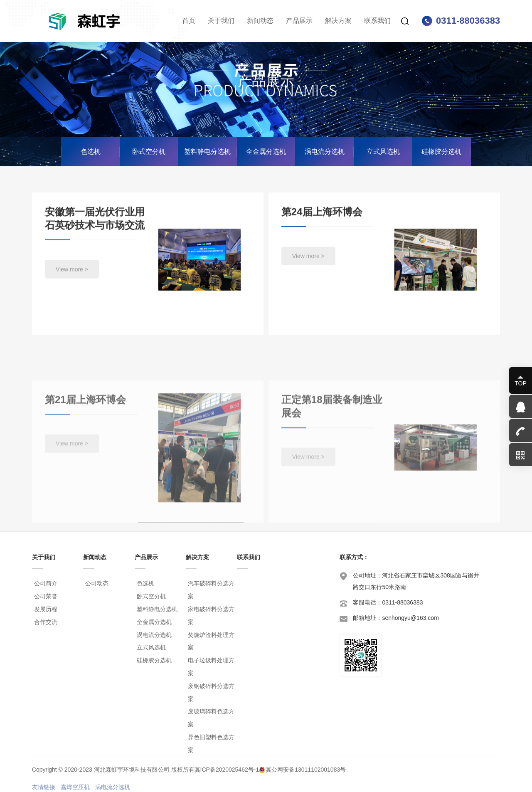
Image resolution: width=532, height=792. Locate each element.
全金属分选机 (266, 152)
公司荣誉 (46, 596)
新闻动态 (260, 21)
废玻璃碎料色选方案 (211, 718)
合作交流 (46, 622)
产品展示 (299, 21)
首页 (189, 21)
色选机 (91, 152)
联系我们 (377, 21)
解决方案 (338, 21)
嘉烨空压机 (75, 787)
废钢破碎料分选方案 (211, 692)
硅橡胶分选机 (441, 152)
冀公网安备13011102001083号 (306, 770)
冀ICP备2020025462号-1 (227, 770)
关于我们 (221, 21)
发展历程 (46, 609)
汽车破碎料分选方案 (211, 590)
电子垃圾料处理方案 (211, 667)
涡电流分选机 (325, 152)
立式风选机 (383, 152)
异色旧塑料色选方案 (211, 744)
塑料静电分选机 (207, 152)
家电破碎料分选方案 (211, 616)
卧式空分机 (149, 152)
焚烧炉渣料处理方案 (211, 641)
